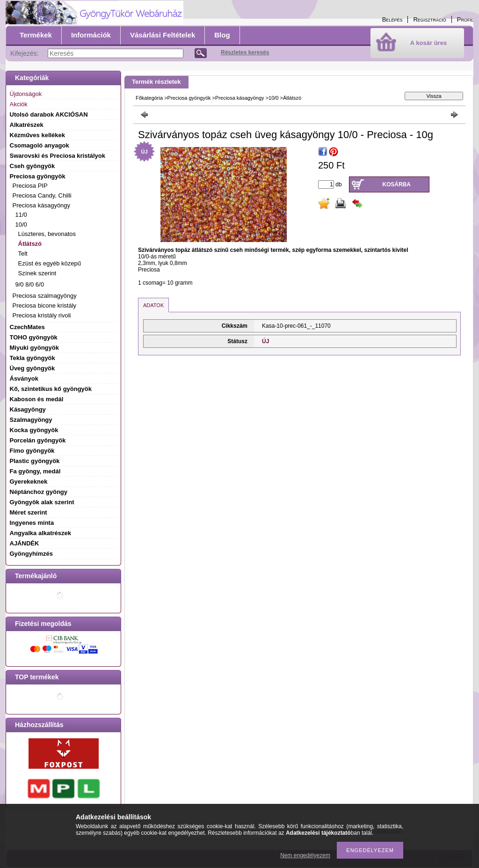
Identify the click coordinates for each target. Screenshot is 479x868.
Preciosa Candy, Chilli (42, 195)
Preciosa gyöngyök (189, 98)
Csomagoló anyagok (40, 145)
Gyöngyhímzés (31, 554)
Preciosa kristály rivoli (42, 315)
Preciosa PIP (30, 186)
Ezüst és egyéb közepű (50, 263)
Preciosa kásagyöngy (240, 98)
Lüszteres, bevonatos (47, 234)
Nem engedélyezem (305, 855)
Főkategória (149, 98)
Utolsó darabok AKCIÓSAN (49, 114)
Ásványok (24, 379)
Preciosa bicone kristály (45, 305)
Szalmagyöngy (31, 420)
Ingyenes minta (32, 523)
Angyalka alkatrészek (41, 533)
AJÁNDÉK (25, 543)
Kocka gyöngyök (34, 430)
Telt (23, 254)
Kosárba (396, 184)
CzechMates (27, 327)
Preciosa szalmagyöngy (45, 296)
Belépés (392, 19)
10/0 (273, 98)
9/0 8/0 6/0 (30, 284)
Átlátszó (30, 244)
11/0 (21, 215)
